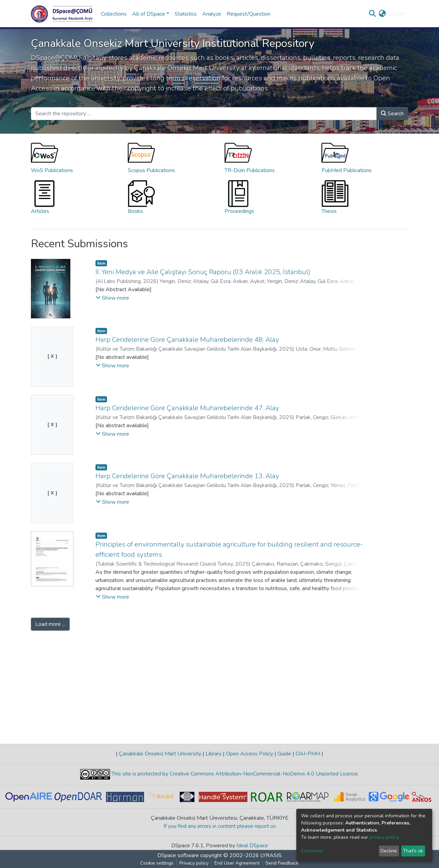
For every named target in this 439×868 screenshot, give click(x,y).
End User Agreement (237, 863)
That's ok (413, 851)
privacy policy (384, 837)
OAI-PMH (308, 754)
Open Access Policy (250, 754)
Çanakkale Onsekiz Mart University (160, 754)
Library (214, 754)
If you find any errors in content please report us (220, 826)
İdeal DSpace (252, 846)
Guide (284, 754)
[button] (382, 14)
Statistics (186, 14)
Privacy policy (194, 863)
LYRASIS (271, 855)
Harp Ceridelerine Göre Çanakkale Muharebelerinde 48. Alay (187, 340)
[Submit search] (373, 14)
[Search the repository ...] (204, 114)
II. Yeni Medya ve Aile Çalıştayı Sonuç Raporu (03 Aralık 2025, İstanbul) (203, 272)
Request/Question (249, 14)
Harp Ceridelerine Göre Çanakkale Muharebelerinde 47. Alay (187, 408)
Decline (389, 851)
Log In (396, 14)
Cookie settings (157, 863)
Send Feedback (282, 863)
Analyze (212, 14)
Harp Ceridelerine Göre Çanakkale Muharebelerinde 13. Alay (187, 476)
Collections (114, 14)
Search (392, 114)
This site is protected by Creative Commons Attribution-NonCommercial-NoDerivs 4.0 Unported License (234, 774)
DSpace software (178, 855)
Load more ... (50, 624)
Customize (312, 851)
